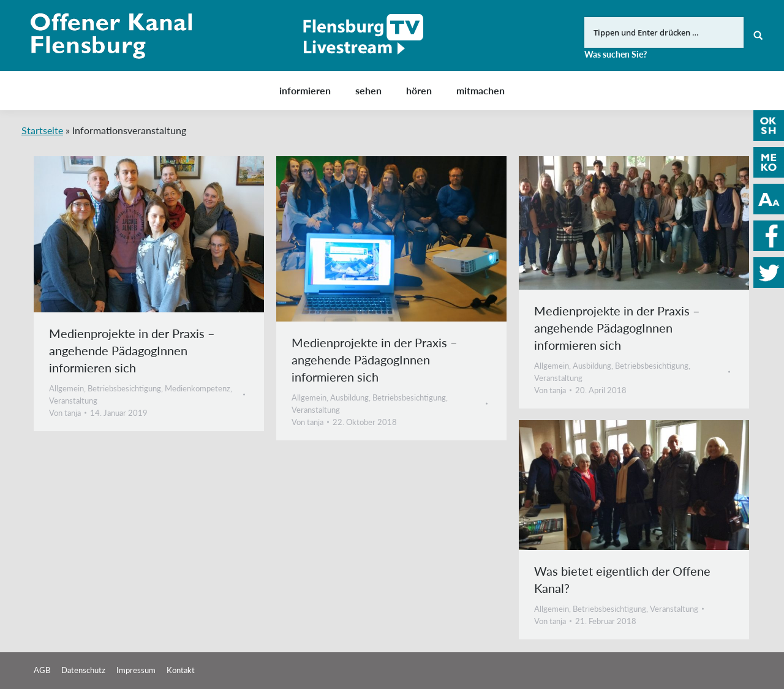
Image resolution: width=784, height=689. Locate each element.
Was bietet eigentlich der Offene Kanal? (622, 579)
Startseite (42, 130)
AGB (42, 670)
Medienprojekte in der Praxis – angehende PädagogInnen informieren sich (132, 350)
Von (65, 413)
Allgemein (66, 388)
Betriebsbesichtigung (124, 388)
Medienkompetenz (198, 388)
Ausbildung (349, 397)
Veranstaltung (73, 401)
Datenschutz (83, 670)
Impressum (136, 670)
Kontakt (181, 670)
